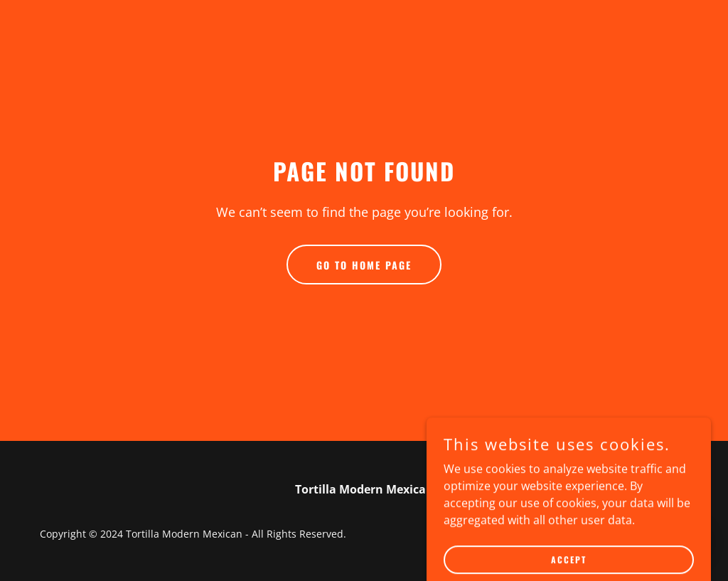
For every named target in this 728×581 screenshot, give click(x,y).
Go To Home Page (364, 265)
